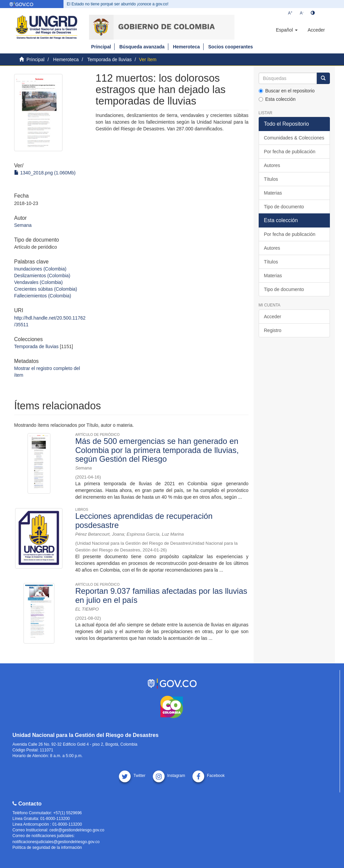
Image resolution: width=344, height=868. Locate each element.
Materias (273, 193)
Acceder (273, 317)
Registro (273, 330)
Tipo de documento (284, 207)
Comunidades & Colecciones (294, 138)
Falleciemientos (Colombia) (43, 296)
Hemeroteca (186, 47)
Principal (101, 47)
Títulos (271, 179)
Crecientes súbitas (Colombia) (46, 289)
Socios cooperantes (231, 47)
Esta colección (277, 99)
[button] (287, 30)
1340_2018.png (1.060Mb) (45, 173)
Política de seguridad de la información (47, 848)
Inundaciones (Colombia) (40, 269)
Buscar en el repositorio (287, 91)
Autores (272, 165)
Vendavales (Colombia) (38, 282)
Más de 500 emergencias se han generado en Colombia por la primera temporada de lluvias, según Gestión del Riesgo (157, 450)
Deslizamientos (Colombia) (42, 276)
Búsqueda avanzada (142, 47)
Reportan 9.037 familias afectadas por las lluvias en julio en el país (161, 595)
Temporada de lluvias (110, 59)
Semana (23, 225)
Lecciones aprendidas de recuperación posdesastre (144, 520)
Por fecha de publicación (290, 152)
